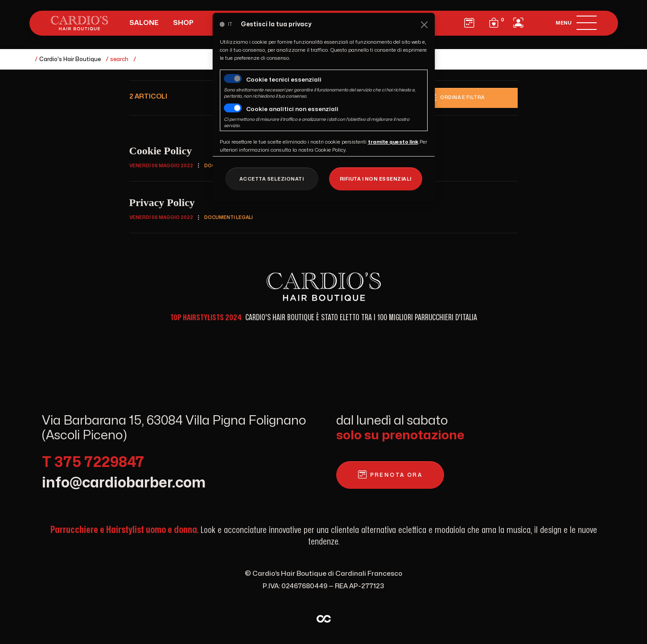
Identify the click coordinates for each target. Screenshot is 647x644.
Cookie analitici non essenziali (292, 109)
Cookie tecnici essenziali (284, 80)
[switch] (233, 108)
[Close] (424, 25)
